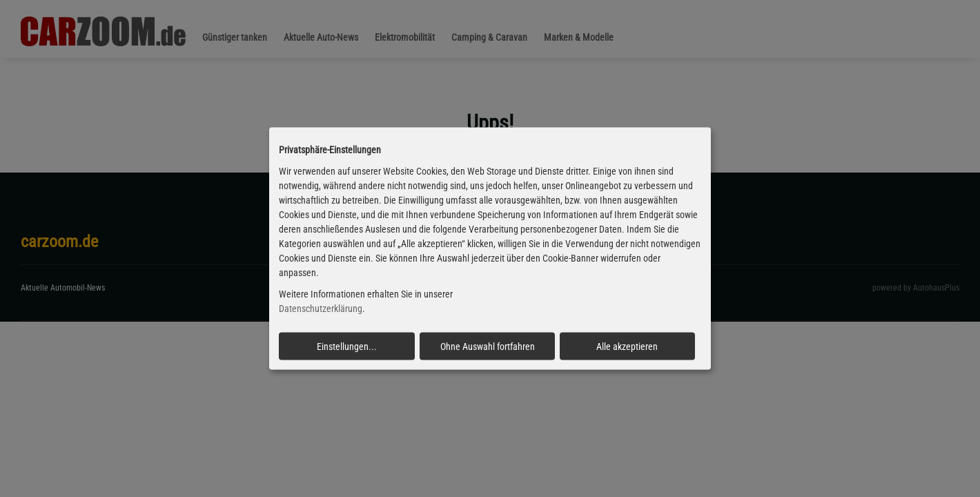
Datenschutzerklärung (321, 309)
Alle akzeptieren (627, 346)
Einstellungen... (347, 346)
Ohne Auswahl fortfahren (488, 346)
